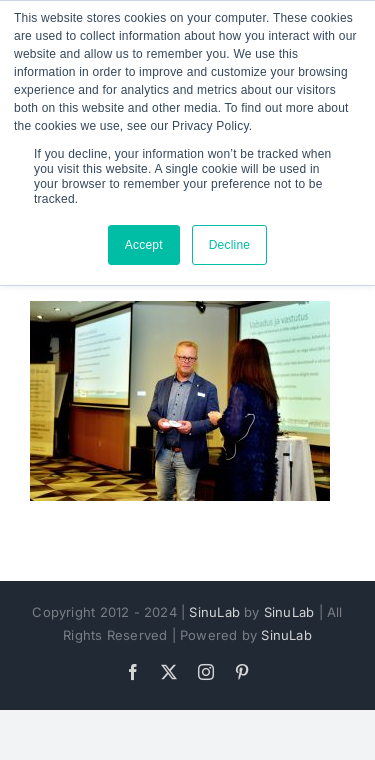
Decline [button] (230, 245)
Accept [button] (144, 245)
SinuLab (214, 612)
